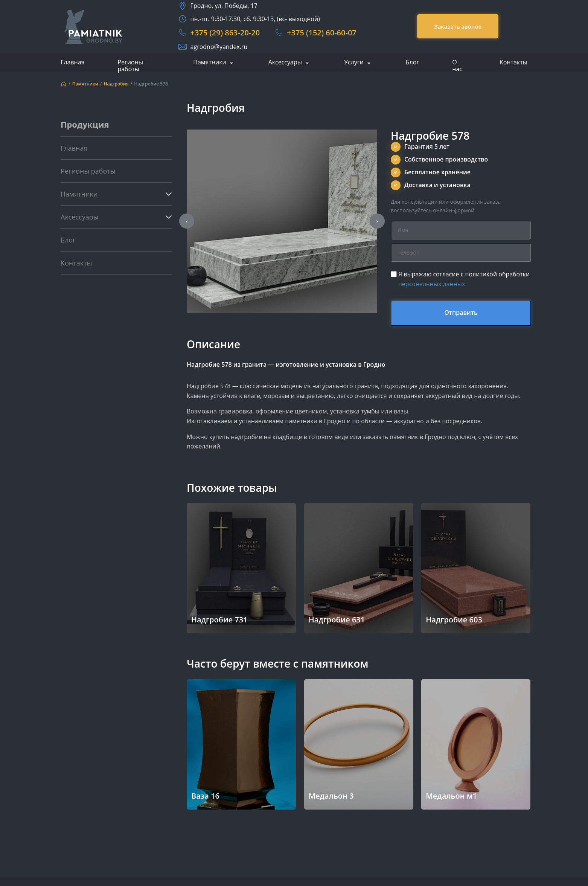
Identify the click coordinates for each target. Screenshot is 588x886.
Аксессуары (285, 63)
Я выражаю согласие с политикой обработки (464, 279)
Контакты (513, 62)
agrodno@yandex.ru (219, 47)
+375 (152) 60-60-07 (322, 33)
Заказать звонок (458, 26)
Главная (72, 62)
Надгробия (116, 84)
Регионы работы (130, 66)
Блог (412, 62)
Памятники (209, 63)
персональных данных (432, 284)
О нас (457, 66)
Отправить (461, 313)
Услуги (354, 63)
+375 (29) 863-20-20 (225, 33)
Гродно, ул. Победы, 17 (224, 6)
